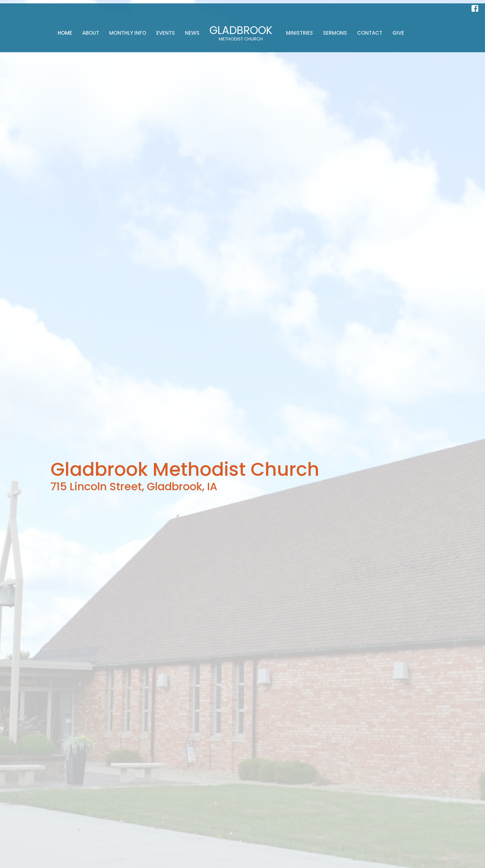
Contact (370, 33)
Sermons (335, 33)
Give (398, 33)
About (91, 33)
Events (166, 33)
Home (65, 33)
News (192, 33)
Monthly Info (128, 33)
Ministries (299, 33)
